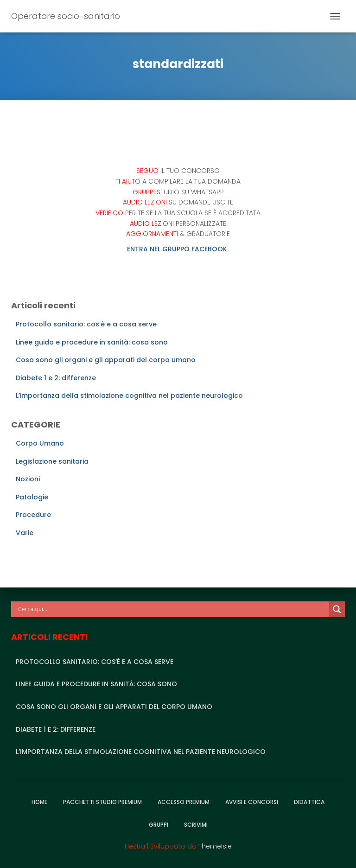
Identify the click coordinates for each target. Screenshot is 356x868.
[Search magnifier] (337, 609)
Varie (25, 533)
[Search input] (172, 609)
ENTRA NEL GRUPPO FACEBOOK (178, 249)
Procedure (33, 515)
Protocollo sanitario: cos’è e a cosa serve (86, 324)
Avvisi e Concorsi (252, 802)
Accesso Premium (184, 802)
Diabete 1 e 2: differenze (56, 378)
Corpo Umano (40, 443)
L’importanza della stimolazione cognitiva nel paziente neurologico (129, 396)
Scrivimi (196, 825)
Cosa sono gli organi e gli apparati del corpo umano (106, 360)
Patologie (32, 497)
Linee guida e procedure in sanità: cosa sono (92, 342)
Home (39, 802)
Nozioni (28, 479)
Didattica (309, 802)
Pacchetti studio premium (102, 802)
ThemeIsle (215, 846)
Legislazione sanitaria (52, 461)
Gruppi (159, 825)
